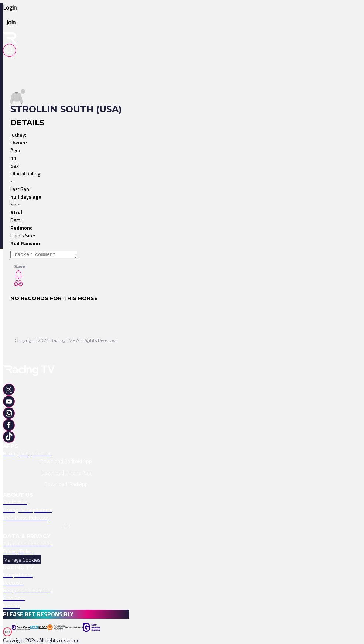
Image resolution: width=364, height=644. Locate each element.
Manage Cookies (22, 560)
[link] (66, 453)
